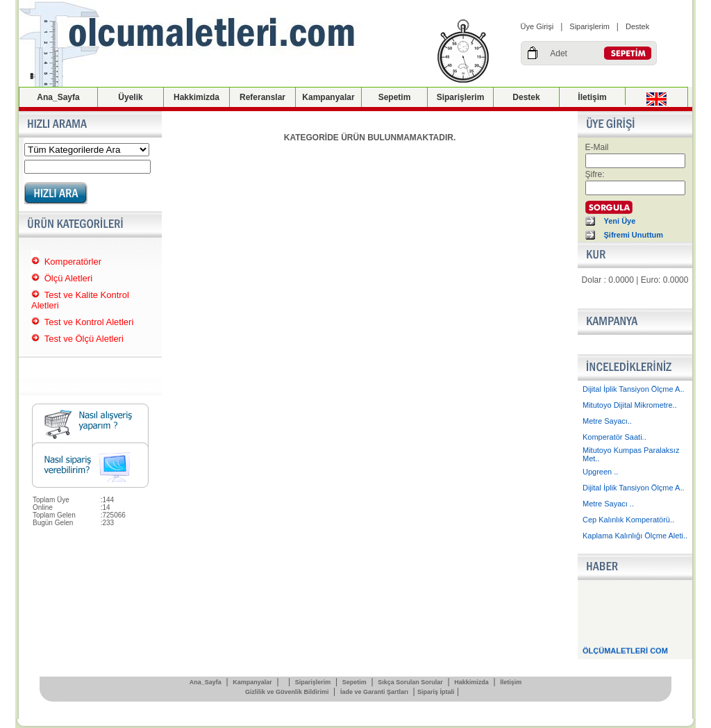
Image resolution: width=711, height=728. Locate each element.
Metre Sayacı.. (607, 421)
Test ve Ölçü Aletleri (84, 339)
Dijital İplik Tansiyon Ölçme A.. (634, 389)
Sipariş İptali (436, 692)
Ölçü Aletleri (68, 278)
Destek (637, 26)
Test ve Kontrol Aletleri (89, 322)
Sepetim (395, 97)
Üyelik (130, 97)
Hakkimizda (196, 97)
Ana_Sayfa (58, 97)
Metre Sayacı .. (608, 504)
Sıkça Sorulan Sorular (410, 682)
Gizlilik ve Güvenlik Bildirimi (287, 692)
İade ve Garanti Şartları (374, 692)
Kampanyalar (328, 97)
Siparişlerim (589, 26)
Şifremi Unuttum (634, 235)
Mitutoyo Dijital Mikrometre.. (630, 405)
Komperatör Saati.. (614, 437)
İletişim (592, 97)
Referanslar (262, 97)
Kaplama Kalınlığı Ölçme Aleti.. (635, 536)
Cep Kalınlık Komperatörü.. (628, 520)
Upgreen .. (600, 472)
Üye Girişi (537, 26)
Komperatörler (73, 262)
